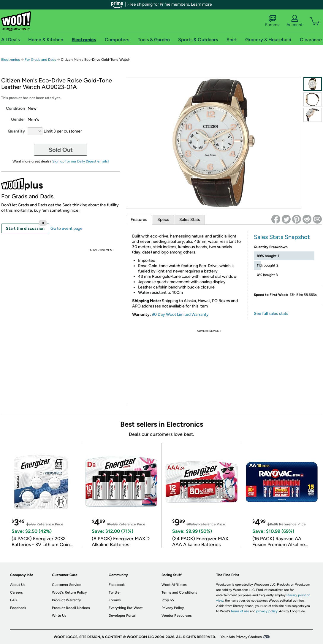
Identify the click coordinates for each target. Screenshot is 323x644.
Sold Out (61, 150)
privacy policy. (267, 611)
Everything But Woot (126, 608)
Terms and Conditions (179, 592)
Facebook (117, 585)
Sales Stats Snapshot (282, 237)
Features (139, 220)
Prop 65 (168, 600)
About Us (18, 585)
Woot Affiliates (174, 585)
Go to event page (66, 228)
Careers (16, 592)
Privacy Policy (173, 608)
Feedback (18, 608)
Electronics (11, 60)
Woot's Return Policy (69, 592)
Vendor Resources (177, 616)
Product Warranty (66, 600)
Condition (15, 108)
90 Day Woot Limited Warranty (180, 314)
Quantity (16, 131)
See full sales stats (271, 314)
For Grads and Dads (40, 60)
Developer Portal (122, 616)
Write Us (59, 616)
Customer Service (67, 585)
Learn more (201, 4)
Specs (163, 220)
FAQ (14, 600)
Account (294, 21)
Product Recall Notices (71, 608)
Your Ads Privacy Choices (241, 637)
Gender (18, 119)
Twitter (115, 592)
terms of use (240, 611)
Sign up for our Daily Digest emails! (81, 161)
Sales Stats (190, 220)
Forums (272, 21)
